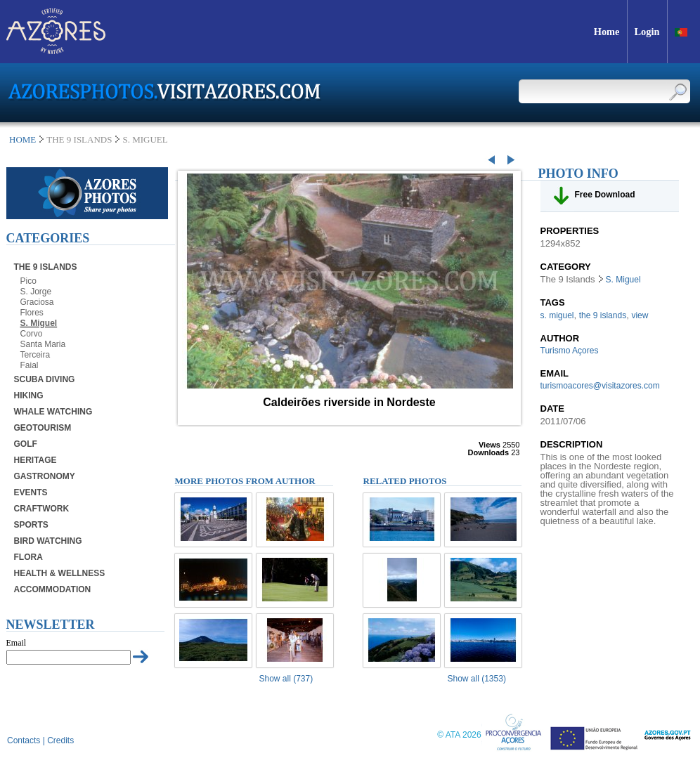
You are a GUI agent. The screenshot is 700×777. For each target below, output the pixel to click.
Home (22, 139)
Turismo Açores (570, 351)
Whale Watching (53, 412)
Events (31, 492)
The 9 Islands (46, 267)
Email (17, 643)
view (640, 315)
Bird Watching (48, 541)
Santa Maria (43, 344)
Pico (28, 281)
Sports (31, 525)
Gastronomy (45, 476)
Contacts (24, 740)
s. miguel (557, 315)
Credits (60, 740)
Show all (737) (286, 679)
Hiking (29, 396)
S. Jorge (36, 292)
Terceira (35, 355)
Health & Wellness (60, 573)
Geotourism (43, 428)
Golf (26, 444)
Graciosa (37, 302)
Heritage (35, 460)
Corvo (32, 334)
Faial (30, 365)
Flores (32, 313)
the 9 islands (603, 315)
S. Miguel (39, 323)
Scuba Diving (45, 379)
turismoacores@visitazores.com (600, 386)
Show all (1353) (477, 679)
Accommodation (53, 589)
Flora (28, 557)
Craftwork (42, 509)
